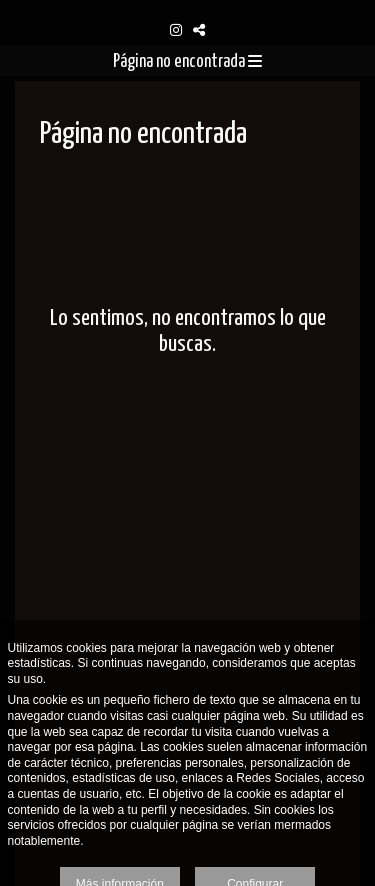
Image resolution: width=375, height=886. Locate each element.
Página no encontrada (187, 62)
